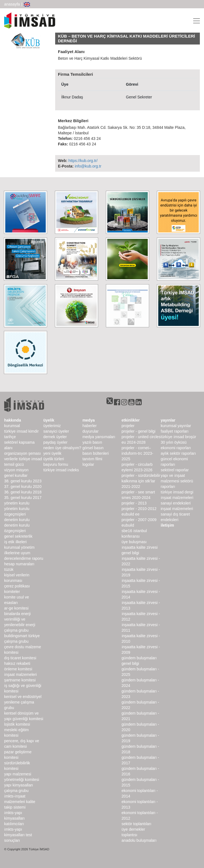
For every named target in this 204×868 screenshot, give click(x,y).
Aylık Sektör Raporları (178, 453)
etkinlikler (131, 420)
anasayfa (12, 4)
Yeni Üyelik (52, 453)
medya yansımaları (99, 437)
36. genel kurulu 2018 (23, 492)
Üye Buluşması (134, 542)
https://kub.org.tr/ (83, 161)
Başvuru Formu (56, 464)
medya (88, 420)
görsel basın (93, 448)
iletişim (167, 525)
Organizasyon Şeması (22, 453)
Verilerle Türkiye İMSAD (23, 459)
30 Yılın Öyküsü (174, 442)
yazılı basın (92, 442)
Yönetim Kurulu (17, 503)
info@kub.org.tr (88, 166)
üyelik (49, 420)
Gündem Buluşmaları (139, 658)
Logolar (88, 464)
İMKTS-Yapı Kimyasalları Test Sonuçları (18, 835)
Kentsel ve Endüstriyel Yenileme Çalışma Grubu (23, 702)
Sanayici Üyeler (56, 431)
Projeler (128, 426)
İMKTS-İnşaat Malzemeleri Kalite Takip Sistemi (20, 802)
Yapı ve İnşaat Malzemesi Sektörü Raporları (177, 481)
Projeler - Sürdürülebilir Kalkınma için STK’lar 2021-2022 (141, 481)
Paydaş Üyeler (55, 442)
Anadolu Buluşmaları (139, 840)
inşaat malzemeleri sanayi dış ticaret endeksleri (177, 514)
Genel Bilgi (130, 553)
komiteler (12, 592)
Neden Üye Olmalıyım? (62, 448)
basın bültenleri (95, 453)
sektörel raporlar (175, 470)
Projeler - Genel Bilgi (139, 431)
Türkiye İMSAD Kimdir (21, 431)
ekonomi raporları (176, 448)
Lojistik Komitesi (17, 724)
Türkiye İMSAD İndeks (61, 470)
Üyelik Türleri (54, 459)
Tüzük (9, 569)
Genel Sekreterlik (18, 536)
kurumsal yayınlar (176, 426)
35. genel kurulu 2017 (23, 498)
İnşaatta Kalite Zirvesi (140, 547)
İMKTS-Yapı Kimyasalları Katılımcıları (14, 818)
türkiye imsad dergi (177, 492)
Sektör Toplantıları (137, 824)
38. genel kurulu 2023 (23, 481)
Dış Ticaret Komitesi (20, 658)
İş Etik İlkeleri (15, 542)
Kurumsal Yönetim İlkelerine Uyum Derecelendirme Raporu (24, 553)
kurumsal (12, 426)
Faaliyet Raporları (175, 431)
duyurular (90, 431)
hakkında (13, 420)
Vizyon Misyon (16, 470)
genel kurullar (16, 475)
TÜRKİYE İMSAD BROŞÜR (178, 437)
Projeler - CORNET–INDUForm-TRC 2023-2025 (137, 453)
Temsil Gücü (14, 464)
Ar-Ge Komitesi (16, 608)
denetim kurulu (17, 520)
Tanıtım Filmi (92, 459)
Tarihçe (10, 437)
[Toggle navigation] (195, 20)
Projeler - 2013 (134, 503)
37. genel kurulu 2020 (23, 487)
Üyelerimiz (52, 426)
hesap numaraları (19, 564)
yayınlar (168, 420)
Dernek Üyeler (55, 437)
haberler (89, 426)
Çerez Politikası (17, 586)
